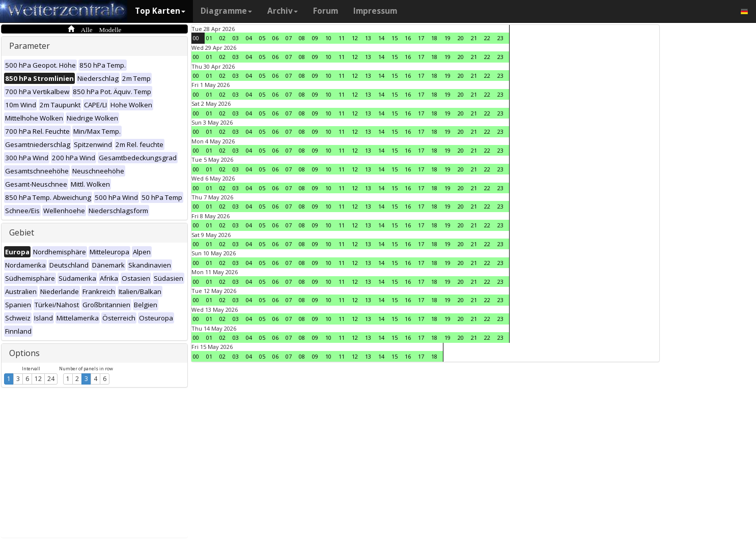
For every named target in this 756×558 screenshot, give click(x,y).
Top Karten (160, 11)
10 (328, 38)
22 (487, 38)
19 (447, 38)
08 (302, 38)
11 (342, 38)
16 (408, 38)
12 (38, 379)
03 (236, 38)
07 (289, 38)
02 (222, 38)
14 (381, 38)
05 (262, 38)
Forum (326, 11)
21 (474, 38)
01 (209, 38)
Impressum (375, 11)
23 (500, 38)
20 (461, 38)
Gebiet (22, 232)
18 (434, 38)
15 (395, 38)
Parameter (30, 46)
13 (368, 38)
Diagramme (226, 11)
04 (249, 38)
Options (24, 353)
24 (51, 379)
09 (315, 38)
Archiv (283, 11)
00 (196, 38)
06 (275, 38)
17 (421, 38)
